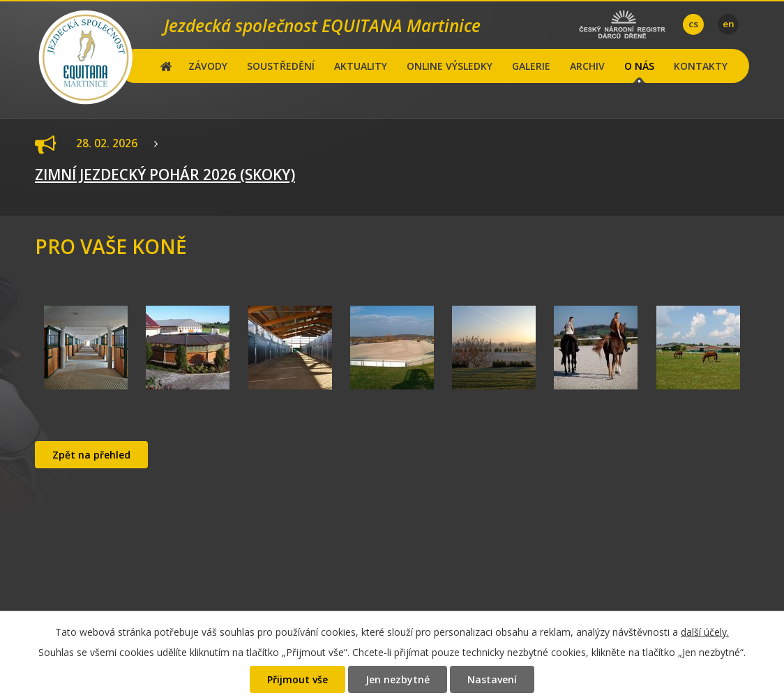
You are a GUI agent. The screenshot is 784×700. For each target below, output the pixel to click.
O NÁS (639, 66)
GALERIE (531, 66)
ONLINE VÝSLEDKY (450, 66)
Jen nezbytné (398, 679)
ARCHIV (587, 66)
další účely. (705, 632)
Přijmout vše (297, 679)
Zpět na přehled (91, 455)
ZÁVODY (208, 66)
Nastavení (492, 679)
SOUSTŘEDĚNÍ (281, 66)
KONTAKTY (701, 66)
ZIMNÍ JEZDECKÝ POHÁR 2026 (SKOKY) (165, 174)
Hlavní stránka (166, 66)
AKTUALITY (361, 66)
